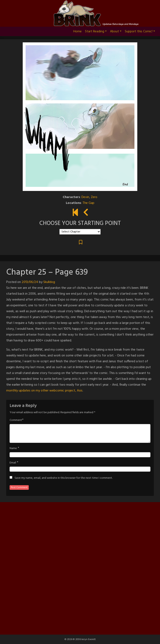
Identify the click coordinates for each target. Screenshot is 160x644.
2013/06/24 (30, 282)
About (116, 32)
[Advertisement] (80, 568)
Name (13, 448)
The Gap (88, 203)
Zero (94, 197)
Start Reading (96, 32)
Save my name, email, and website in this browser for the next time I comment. (64, 478)
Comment (16, 420)
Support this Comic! (140, 32)
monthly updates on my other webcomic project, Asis (44, 391)
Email (13, 463)
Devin (85, 197)
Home (77, 32)
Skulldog (49, 282)
